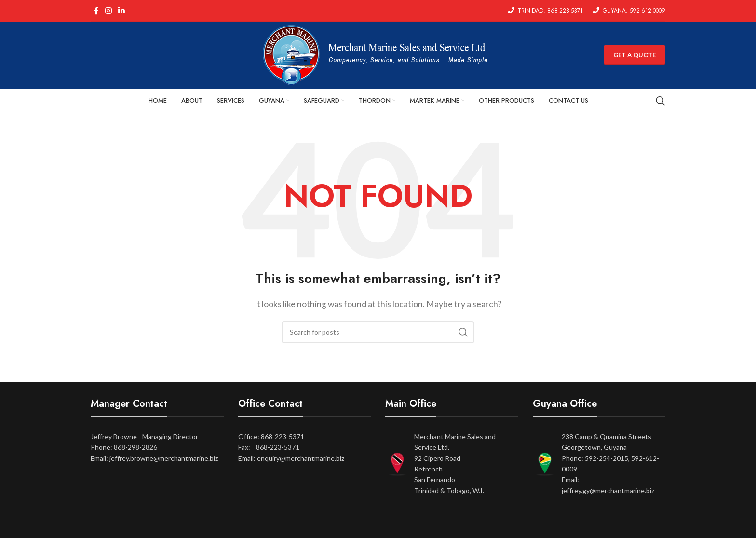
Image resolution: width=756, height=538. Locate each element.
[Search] (661, 101)
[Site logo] (378, 54)
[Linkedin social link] (122, 11)
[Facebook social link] (96, 11)
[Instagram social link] (108, 11)
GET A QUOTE (634, 55)
